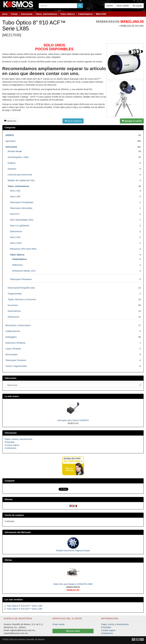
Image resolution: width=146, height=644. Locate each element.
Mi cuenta (137, 6)
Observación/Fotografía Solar (21, 288)
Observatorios (14, 311)
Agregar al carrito (132, 121)
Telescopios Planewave (21, 279)
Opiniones (10, 121)
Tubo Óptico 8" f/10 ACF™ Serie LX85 (25, 609)
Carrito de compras (14, 515)
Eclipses (12, 163)
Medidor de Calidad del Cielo (21, 180)
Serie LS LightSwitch (20, 226)
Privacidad (9, 442)
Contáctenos (11, 448)
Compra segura (12, 445)
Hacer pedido (123, 6)
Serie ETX (15, 214)
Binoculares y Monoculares (18, 325)
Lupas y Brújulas (13, 349)
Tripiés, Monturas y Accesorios (22, 299)
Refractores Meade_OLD (24, 271)
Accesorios (13, 305)
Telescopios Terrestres (16, 360)
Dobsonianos (16, 231)
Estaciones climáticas (15, 343)
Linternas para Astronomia (20, 175)
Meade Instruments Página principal (73, 551)
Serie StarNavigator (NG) (22, 220)
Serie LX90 (15, 237)
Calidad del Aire (13, 331)
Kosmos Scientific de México (31, 639)
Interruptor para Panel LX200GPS (73, 420)
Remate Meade (15, 151)
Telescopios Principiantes (22, 202)
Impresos (12, 169)
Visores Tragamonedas (16, 366)
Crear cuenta (59, 624)
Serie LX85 (15, 197)
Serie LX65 (15, 191)
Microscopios (12, 354)
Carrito (110, 6)
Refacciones (13, 317)
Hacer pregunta (73, 121)
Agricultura (10, 141)
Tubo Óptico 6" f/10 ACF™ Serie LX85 (25, 606)
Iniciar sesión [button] (73, 631)
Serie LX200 (16, 243)
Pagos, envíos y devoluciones (18, 439)
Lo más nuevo (12, 396)
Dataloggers (11, 337)
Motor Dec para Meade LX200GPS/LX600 (73, 584)
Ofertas (8, 560)
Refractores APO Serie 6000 (23, 249)
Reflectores (17, 265)
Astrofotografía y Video (18, 157)
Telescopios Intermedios (21, 208)
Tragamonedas (15, 294)
